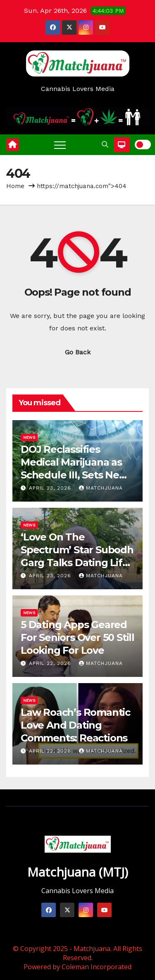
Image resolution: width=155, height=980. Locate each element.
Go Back (78, 352)
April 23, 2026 (51, 488)
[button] (105, 145)
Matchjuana (101, 488)
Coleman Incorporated (97, 967)
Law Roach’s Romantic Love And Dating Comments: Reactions (75, 725)
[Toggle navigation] (60, 145)
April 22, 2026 (51, 663)
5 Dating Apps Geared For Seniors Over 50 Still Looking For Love (77, 637)
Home (15, 186)
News (29, 437)
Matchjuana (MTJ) (78, 872)
